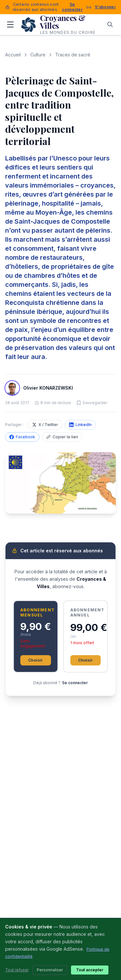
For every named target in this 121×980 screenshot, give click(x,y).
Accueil (13, 55)
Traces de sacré (73, 55)
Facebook (22, 437)
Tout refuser (17, 970)
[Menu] (10, 24)
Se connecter (72, 7)
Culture (38, 55)
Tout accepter (90, 970)
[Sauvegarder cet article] (92, 403)
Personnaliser (50, 970)
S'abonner (105, 7)
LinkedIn (80, 425)
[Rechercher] (110, 24)
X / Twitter (45, 425)
